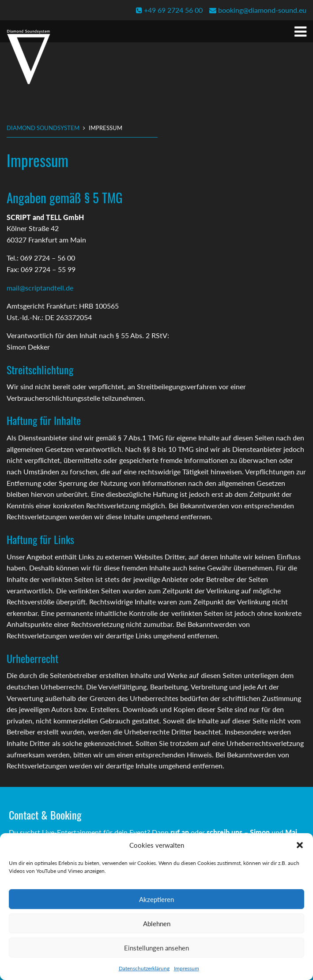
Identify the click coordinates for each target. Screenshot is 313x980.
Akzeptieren (156, 899)
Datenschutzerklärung (144, 968)
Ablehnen (157, 924)
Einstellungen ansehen (156, 948)
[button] (300, 845)
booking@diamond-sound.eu (258, 10)
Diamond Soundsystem (43, 128)
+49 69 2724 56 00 (169, 10)
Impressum (187, 968)
